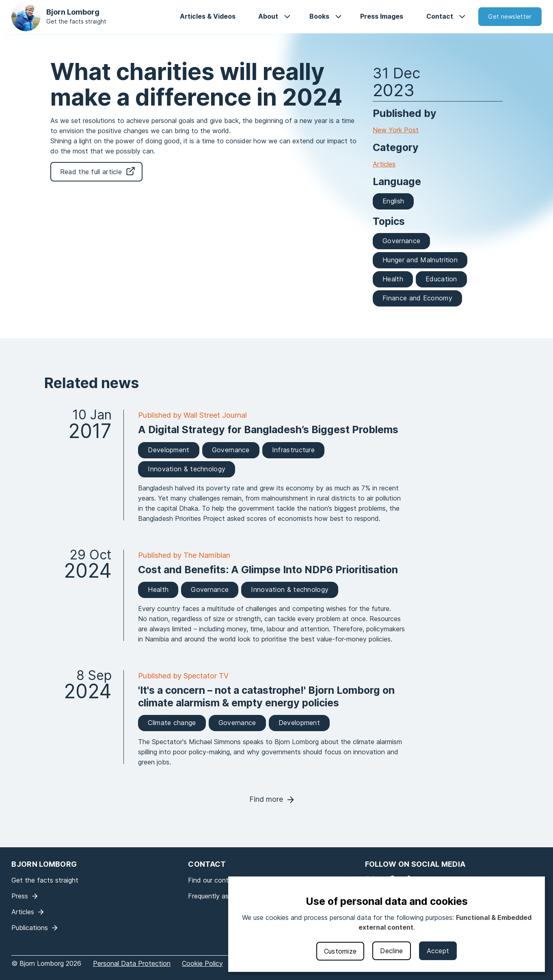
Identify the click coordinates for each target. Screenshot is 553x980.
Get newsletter (510, 16)
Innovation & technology (187, 469)
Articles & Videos (208, 16)
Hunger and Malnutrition (420, 260)
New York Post (396, 130)
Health (393, 279)
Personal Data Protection (132, 963)
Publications (30, 928)
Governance (401, 241)
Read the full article (91, 172)
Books (319, 16)
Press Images (382, 16)
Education (441, 279)
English (393, 201)
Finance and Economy (417, 298)
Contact (440, 16)
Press (20, 896)
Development (168, 450)
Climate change (172, 723)
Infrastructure (293, 450)
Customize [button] (340, 951)
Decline (391, 951)
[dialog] (387, 924)
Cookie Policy (202, 963)
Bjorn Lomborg (73, 12)
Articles (384, 164)
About (268, 16)
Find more (266, 799)
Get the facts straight (76, 21)
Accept (438, 951)
